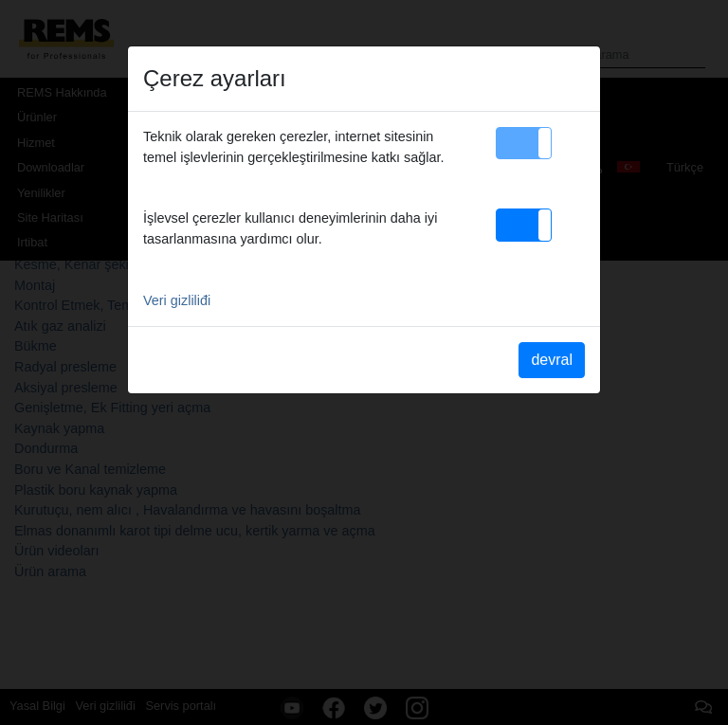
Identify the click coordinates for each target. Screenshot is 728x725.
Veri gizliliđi (177, 300)
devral (552, 360)
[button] (524, 143)
